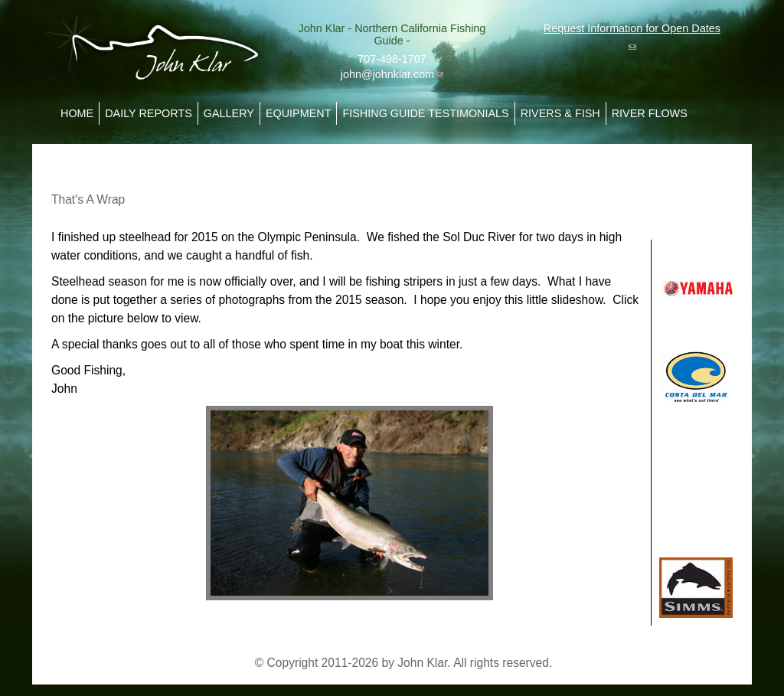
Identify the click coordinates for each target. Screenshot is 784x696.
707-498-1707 (392, 59)
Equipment (299, 113)
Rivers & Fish (560, 113)
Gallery (229, 113)
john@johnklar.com (392, 74)
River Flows (650, 113)
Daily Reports (149, 113)
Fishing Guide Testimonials (425, 113)
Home (77, 113)
